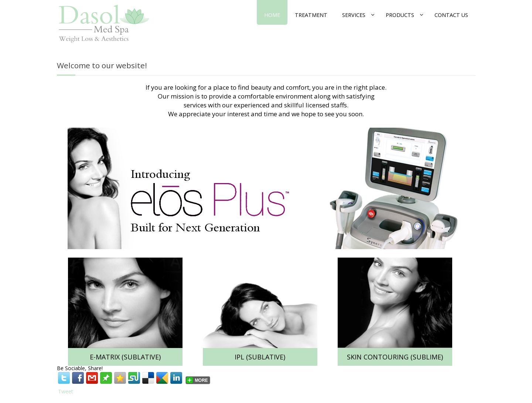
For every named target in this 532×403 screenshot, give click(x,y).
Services (354, 15)
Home (272, 15)
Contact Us (451, 15)
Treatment (311, 15)
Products (400, 15)
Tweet (66, 391)
